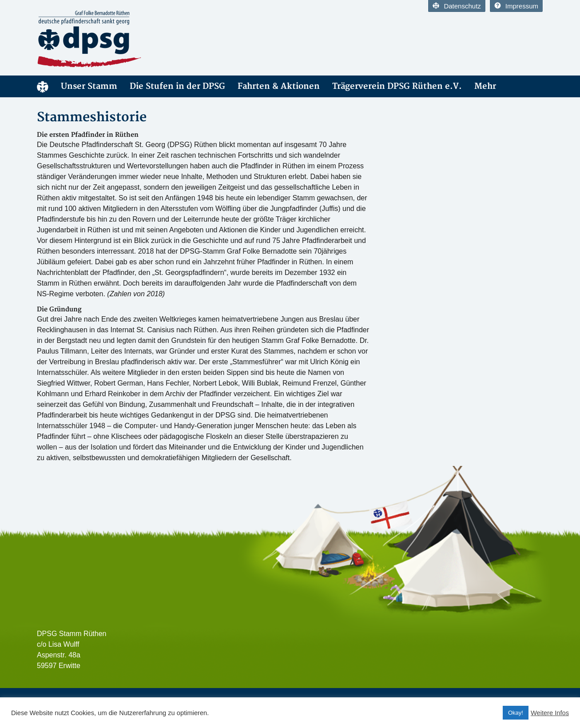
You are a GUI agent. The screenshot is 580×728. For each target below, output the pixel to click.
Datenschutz (457, 6)
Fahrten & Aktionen (279, 86)
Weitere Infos (550, 713)
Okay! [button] (516, 713)
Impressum (516, 6)
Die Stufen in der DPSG (177, 86)
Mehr (485, 86)
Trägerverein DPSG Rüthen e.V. (397, 86)
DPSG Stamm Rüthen (43, 86)
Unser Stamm (89, 86)
